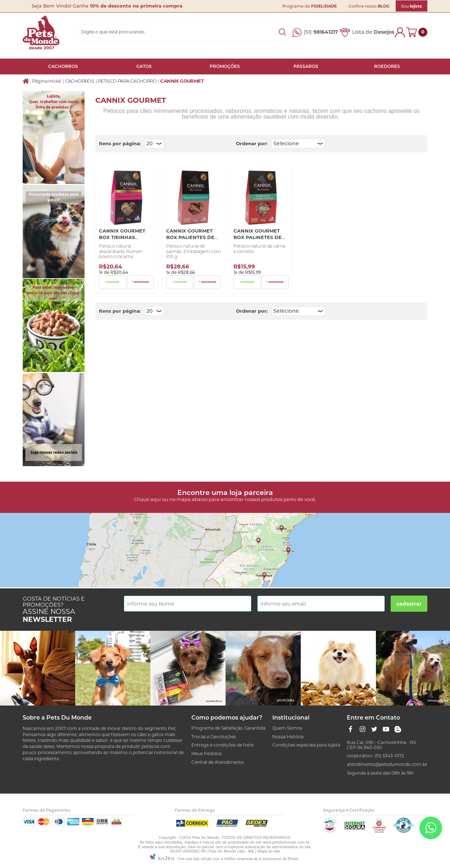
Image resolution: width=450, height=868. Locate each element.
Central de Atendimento (218, 762)
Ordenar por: (252, 143)
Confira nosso (369, 6)
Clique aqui (147, 499)
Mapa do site (269, 851)
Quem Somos (287, 728)
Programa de (310, 6)
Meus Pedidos (206, 754)
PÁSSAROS (306, 66)
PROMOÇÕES (225, 66)
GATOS (144, 66)
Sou (412, 6)
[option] (38, 668)
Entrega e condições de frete (222, 745)
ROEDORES (387, 66)
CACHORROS (63, 66)
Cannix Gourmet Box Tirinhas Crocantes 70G (122, 237)
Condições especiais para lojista (306, 745)
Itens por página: (120, 143)
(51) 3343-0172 (389, 756)
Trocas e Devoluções (214, 737)
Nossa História (288, 737)
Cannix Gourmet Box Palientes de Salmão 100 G (190, 237)
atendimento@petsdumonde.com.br (387, 764)
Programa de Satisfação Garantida (228, 728)
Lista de (373, 32)
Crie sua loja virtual (194, 859)
